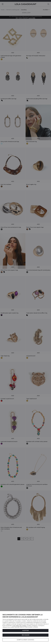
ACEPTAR (25, 630)
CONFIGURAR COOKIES (26, 640)
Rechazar (26, 635)
